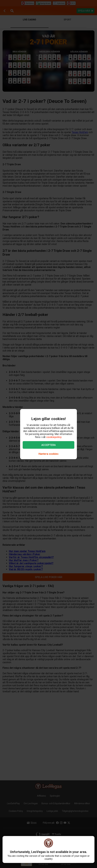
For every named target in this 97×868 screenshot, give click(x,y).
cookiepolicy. (54, 437)
